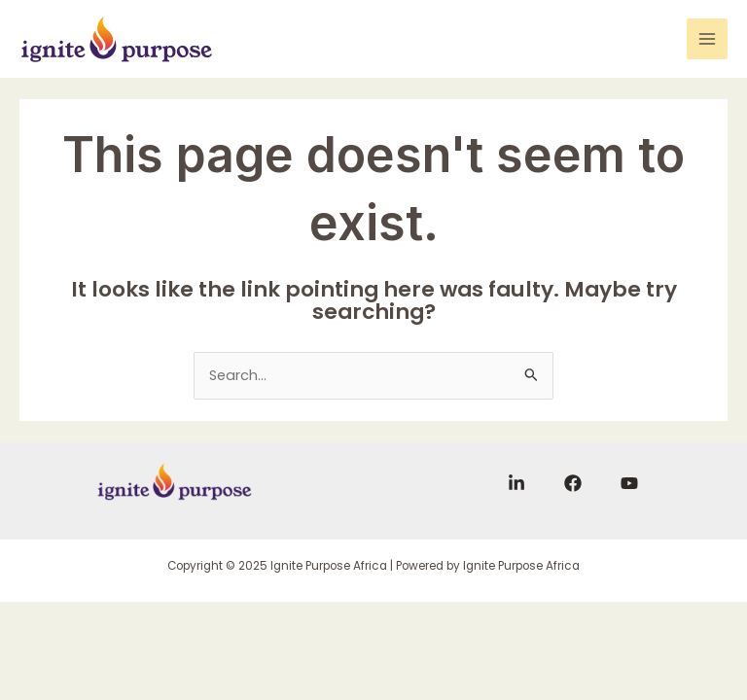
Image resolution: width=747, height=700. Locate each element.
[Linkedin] (516, 483)
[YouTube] (629, 483)
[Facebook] (573, 483)
